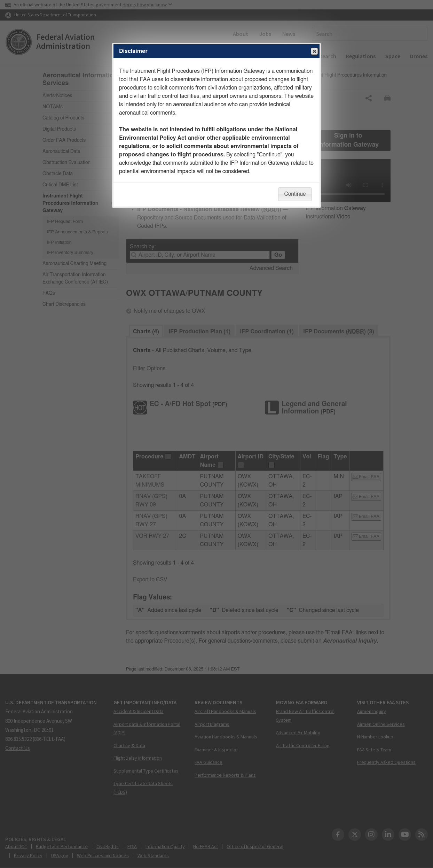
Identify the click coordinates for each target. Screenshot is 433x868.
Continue (295, 194)
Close (314, 52)
